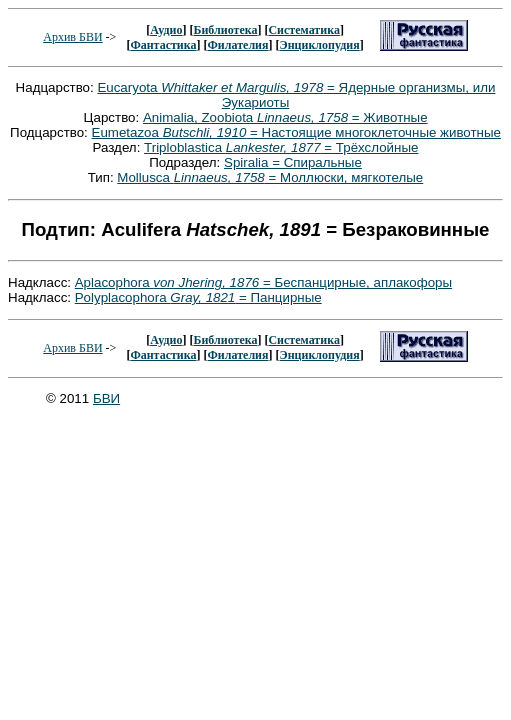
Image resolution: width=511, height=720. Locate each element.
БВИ (106, 398)
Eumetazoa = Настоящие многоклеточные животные (296, 132)
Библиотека (225, 30)
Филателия (238, 45)
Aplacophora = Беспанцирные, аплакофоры (263, 282)
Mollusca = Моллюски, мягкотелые (270, 177)
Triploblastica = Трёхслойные (281, 147)
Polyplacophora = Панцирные (198, 297)
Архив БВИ (72, 37)
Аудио (166, 30)
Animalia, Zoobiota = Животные (285, 117)
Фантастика (163, 45)
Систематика (303, 30)
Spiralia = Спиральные (293, 162)
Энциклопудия (320, 45)
